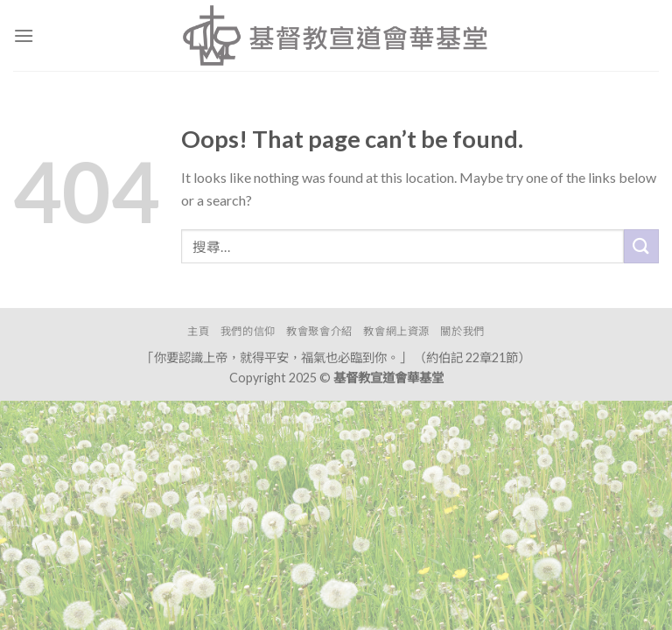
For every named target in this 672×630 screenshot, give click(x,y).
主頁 (198, 331)
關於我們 (462, 331)
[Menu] (24, 35)
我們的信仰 (248, 331)
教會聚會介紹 (319, 331)
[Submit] (641, 246)
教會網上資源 (396, 331)
